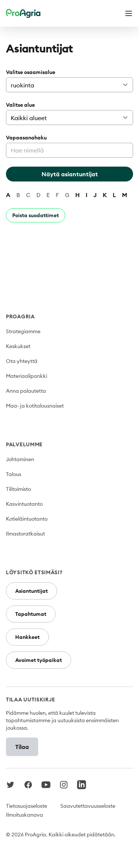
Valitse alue (20, 105)
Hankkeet (27, 637)
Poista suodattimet (36, 215)
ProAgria (20, 316)
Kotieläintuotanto (27, 519)
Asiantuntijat (32, 591)
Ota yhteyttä (22, 361)
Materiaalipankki (27, 376)
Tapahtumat (31, 614)
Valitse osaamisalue (31, 72)
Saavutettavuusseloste (88, 806)
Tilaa (22, 747)
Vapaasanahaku (26, 138)
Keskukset (18, 346)
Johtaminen (20, 459)
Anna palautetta (26, 391)
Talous (14, 474)
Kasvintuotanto (24, 504)
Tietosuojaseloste (27, 806)
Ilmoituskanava (24, 815)
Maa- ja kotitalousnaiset (35, 406)
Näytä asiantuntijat (70, 174)
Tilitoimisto (18, 489)
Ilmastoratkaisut (25, 534)
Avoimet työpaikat (39, 660)
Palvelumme (24, 444)
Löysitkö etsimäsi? (34, 572)
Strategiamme (23, 331)
